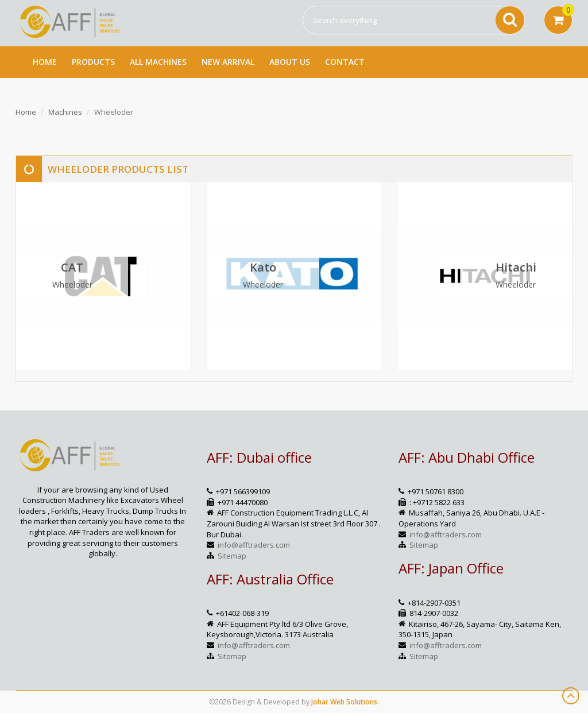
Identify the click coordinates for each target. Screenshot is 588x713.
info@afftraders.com (254, 545)
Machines (65, 112)
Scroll (571, 696)
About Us (290, 62)
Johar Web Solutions (344, 702)
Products (93, 62)
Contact (345, 62)
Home (45, 62)
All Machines (158, 62)
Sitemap (232, 556)
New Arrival (228, 62)
